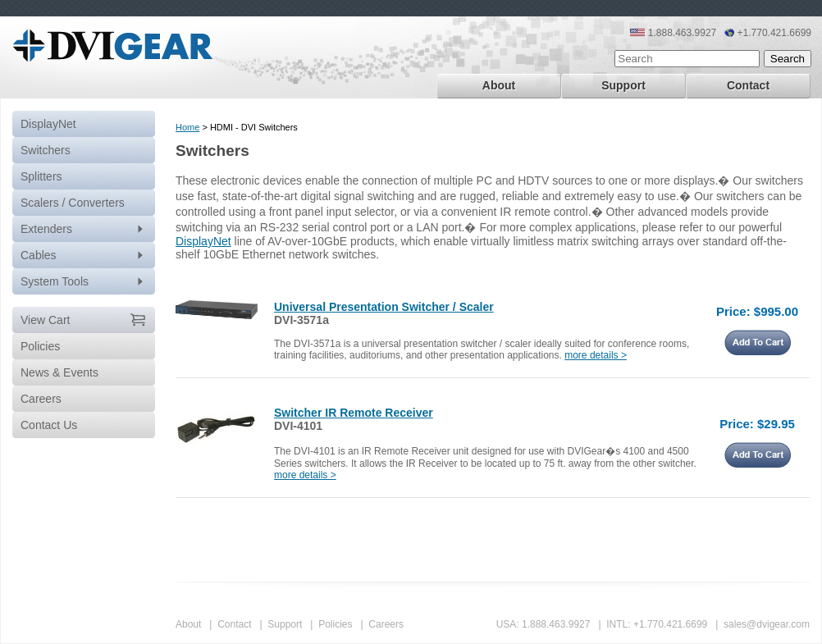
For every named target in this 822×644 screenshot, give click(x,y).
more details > (596, 355)
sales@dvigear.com (767, 624)
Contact (748, 85)
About (499, 85)
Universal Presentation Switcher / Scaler (384, 307)
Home (187, 127)
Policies (335, 624)
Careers (386, 624)
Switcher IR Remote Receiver (354, 413)
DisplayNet (48, 124)
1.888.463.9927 (556, 624)
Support (623, 85)
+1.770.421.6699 (670, 624)
